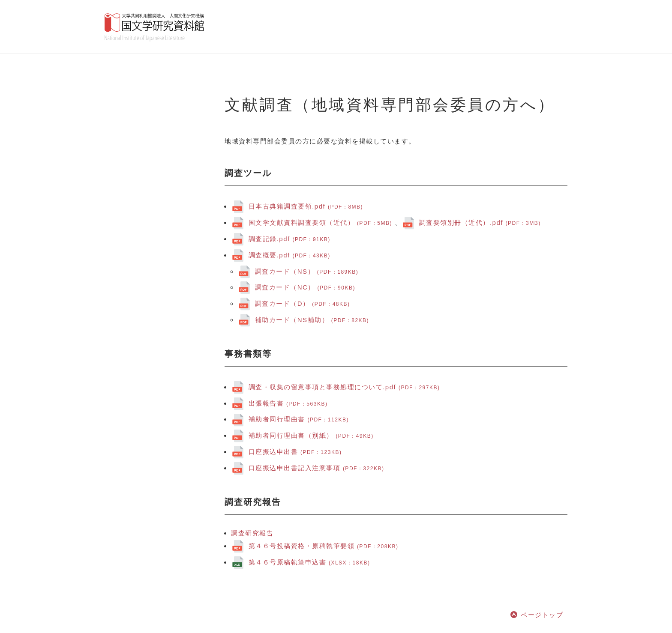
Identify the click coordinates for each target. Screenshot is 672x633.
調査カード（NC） (305, 287)
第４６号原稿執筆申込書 (309, 562)
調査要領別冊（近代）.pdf (480, 222)
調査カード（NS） (307, 271)
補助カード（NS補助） (312, 320)
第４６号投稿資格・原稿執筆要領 (324, 546)
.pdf (289, 239)
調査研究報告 (252, 533)
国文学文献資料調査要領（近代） (322, 222)
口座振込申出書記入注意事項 (316, 468)
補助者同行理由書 (299, 419)
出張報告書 (288, 403)
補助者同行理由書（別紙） (311, 435)
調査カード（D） (303, 303)
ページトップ (542, 615)
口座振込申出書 (295, 452)
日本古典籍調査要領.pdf (306, 206)
